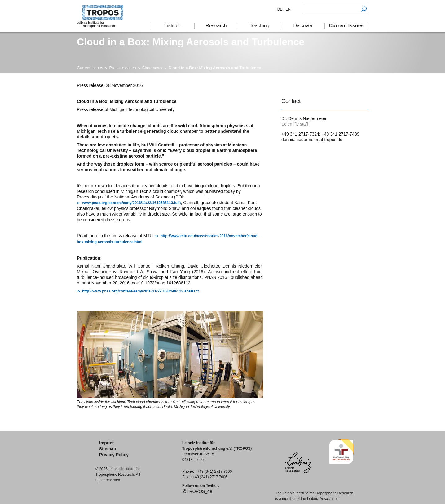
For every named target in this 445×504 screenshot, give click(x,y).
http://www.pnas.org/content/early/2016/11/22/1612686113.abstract (140, 291)
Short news (152, 68)
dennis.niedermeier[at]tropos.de (312, 140)
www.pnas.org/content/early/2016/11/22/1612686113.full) (131, 203)
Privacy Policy (114, 455)
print (285, 86)
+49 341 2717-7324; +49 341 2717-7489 (320, 134)
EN (288, 9)
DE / (281, 9)
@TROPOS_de (197, 491)
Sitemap (108, 449)
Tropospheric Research (103, 16)
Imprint (106, 443)
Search (364, 9)
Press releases (123, 68)
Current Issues (90, 68)
